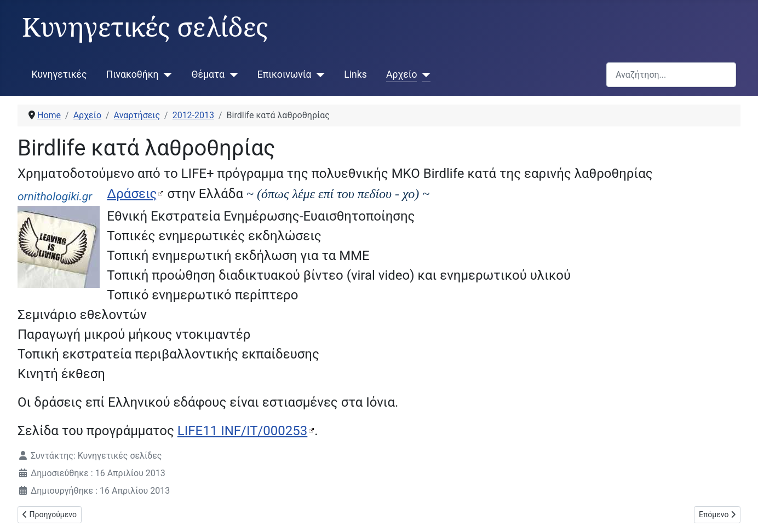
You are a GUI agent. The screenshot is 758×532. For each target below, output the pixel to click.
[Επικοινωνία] (318, 74)
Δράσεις (132, 194)
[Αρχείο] (424, 74)
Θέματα (208, 74)
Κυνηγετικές (59, 74)
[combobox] (671, 75)
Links (355, 74)
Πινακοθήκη (133, 74)
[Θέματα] (231, 74)
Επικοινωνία (285, 74)
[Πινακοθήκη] (166, 74)
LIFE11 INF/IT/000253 (242, 431)
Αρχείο (401, 74)
